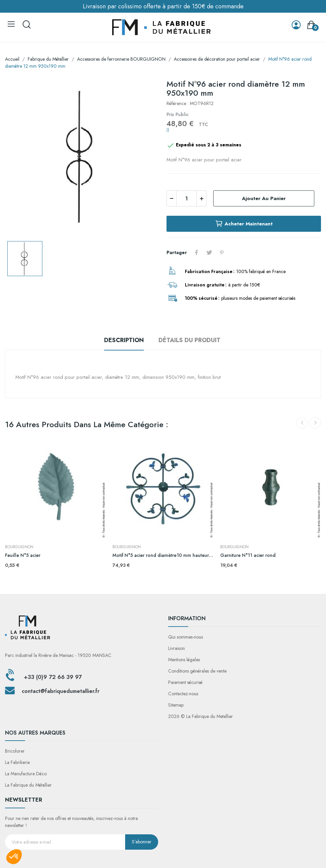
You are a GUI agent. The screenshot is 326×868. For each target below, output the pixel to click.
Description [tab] (124, 340)
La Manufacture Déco (26, 774)
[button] (14, 857)
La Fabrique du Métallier (28, 785)
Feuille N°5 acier (23, 555)
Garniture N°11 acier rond (248, 555)
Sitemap (176, 705)
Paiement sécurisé (185, 682)
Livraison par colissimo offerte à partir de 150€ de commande (163, 6)
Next (315, 423)
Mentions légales (184, 660)
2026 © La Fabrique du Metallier (201, 716)
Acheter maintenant (244, 224)
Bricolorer (15, 751)
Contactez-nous (183, 694)
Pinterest (222, 252)
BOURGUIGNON (19, 547)
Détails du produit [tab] (190, 340)
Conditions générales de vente (197, 671)
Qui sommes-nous (186, 637)
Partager (197, 252)
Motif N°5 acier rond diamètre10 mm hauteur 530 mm (163, 555)
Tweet (209, 252)
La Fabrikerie (17, 762)
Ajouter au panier (264, 198)
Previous (302, 423)
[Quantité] (187, 198)
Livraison (177, 648)
